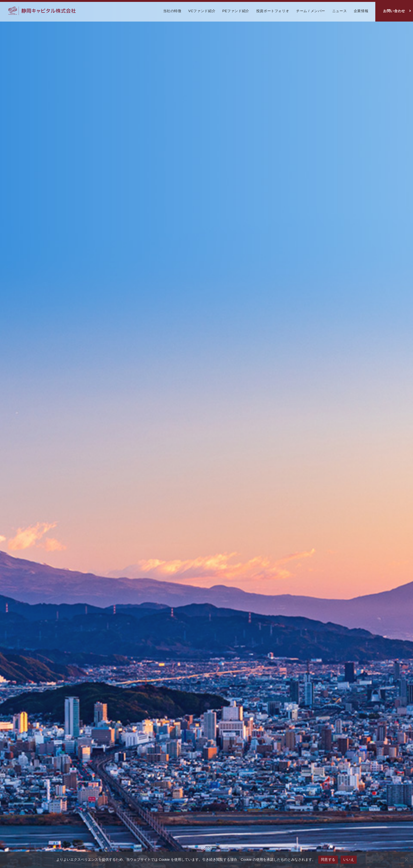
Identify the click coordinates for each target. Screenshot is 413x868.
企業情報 (361, 11)
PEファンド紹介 (236, 11)
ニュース (340, 11)
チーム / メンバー (311, 11)
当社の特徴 (172, 11)
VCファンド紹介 (202, 11)
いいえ (349, 860)
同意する (328, 860)
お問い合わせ (394, 11)
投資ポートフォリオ (273, 11)
